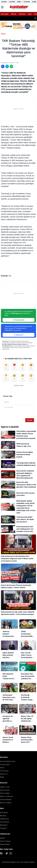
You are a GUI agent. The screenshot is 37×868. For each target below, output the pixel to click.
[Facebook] (1, 853)
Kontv (2, 768)
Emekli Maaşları (6, 799)
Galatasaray (4, 819)
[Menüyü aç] (2, 7)
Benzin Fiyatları (6, 803)
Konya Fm (4, 774)
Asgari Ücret (5, 787)
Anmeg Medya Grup (8, 761)
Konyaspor (4, 812)
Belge (2, 777)
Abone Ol (18, 335)
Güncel (14, 14)
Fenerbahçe (4, 822)
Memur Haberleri (6, 796)
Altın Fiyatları (5, 793)
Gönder (30, 420)
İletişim (2, 838)
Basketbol (4, 825)
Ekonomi (22, 14)
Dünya (3, 34)
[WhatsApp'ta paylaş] (11, 66)
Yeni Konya (4, 771)
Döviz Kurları (5, 790)
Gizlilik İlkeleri (5, 844)
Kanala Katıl (19, 320)
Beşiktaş (3, 816)
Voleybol (3, 828)
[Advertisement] (18, 109)
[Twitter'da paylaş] (7, 66)
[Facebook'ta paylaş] (3, 66)
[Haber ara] (35, 18)
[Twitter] (7, 853)
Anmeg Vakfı (5, 764)
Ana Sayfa (5, 14)
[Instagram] (11, 853)
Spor (30, 14)
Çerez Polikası (5, 841)
